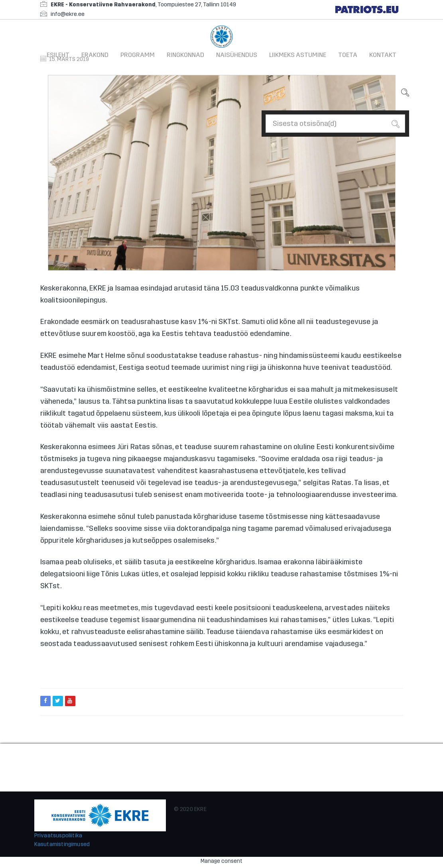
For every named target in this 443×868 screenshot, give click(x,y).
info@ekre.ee (68, 14)
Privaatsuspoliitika (58, 836)
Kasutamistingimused (62, 844)
